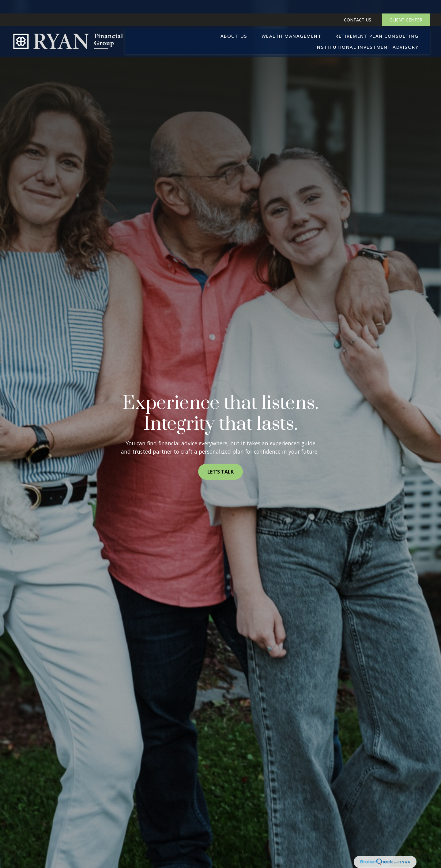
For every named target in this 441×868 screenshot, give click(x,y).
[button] (234, 22)
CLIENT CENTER (406, 6)
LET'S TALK (221, 472)
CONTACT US (358, 6)
